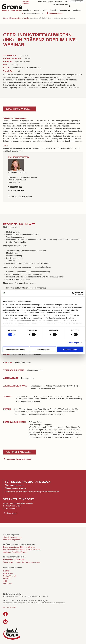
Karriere (58, 2)
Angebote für (65, 10)
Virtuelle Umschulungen (13, 537)
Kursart (37, 10)
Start (5, 18)
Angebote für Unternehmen (14, 559)
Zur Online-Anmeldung (16, 485)
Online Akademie (56, 14)
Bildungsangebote (15, 18)
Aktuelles (50, 2)
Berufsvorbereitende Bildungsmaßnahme (19, 547)
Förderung (77, 10)
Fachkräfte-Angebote (11, 540)
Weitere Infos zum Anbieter (22, 197)
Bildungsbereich (50, 10)
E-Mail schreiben (18, 191)
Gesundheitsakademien (34, 14)
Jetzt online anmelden (19, 452)
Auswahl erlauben (43, 349)
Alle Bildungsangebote (61, 4)
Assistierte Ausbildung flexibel (15, 552)
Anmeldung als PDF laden (17, 488)
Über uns (41, 2)
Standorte (27, 10)
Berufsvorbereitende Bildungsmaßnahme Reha (22, 550)
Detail (26, 18)
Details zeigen (74, 343)
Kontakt (65, 2)
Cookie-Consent (10, 576)
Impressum (8, 578)
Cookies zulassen (70, 349)
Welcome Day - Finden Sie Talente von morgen (22, 562)
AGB (5, 581)
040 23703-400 (16, 187)
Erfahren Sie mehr (9, 607)
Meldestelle (8, 584)
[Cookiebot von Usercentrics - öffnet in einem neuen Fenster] (74, 293)
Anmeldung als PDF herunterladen (19, 459)
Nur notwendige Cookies (16, 349)
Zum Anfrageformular (19, 109)
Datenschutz (8, 573)
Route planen (12, 513)
